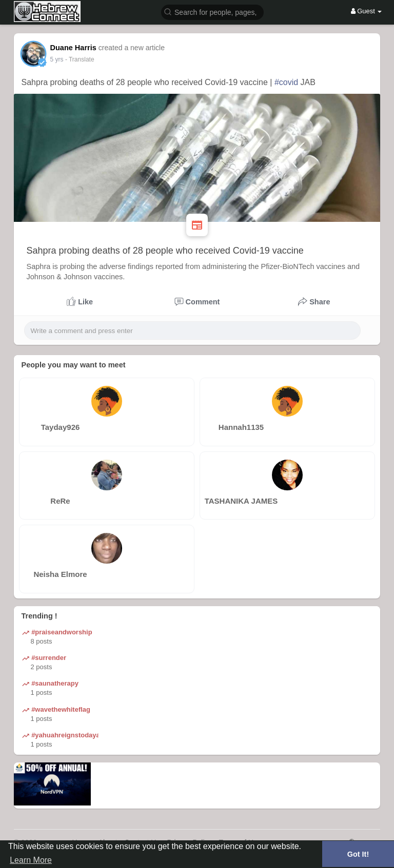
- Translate (80, 59)
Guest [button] (367, 11)
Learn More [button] (31, 860)
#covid (286, 82)
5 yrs (57, 59)
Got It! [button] (358, 854)
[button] (212, 12)
